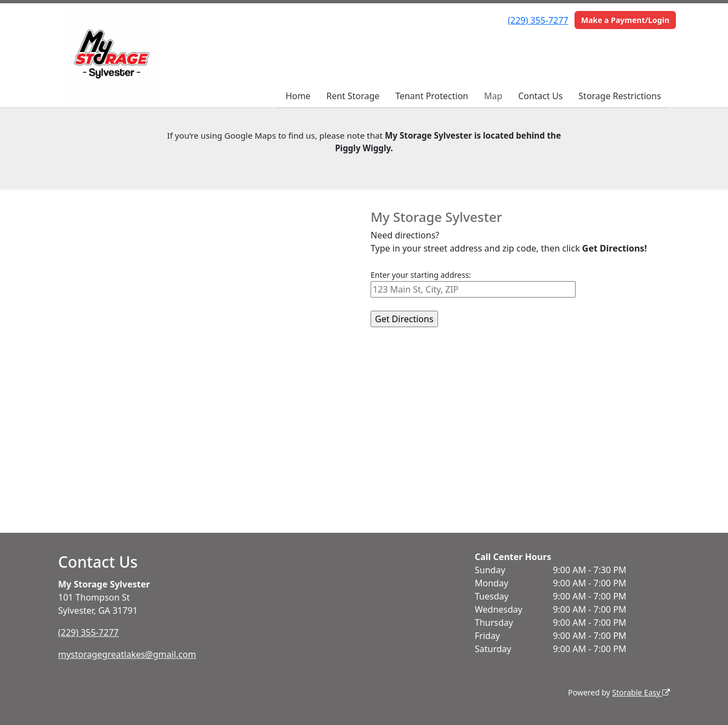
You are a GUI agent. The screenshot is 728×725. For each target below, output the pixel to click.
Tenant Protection (432, 96)
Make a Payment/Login (625, 20)
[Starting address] (473, 289)
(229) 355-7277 (538, 20)
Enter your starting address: (421, 275)
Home (298, 96)
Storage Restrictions (620, 96)
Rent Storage (353, 96)
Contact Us (540, 96)
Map (493, 96)
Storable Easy (641, 692)
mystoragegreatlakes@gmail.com (127, 654)
